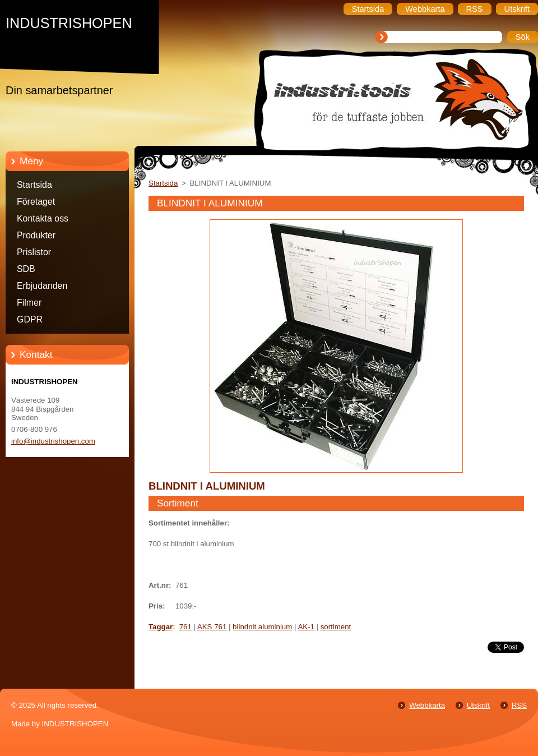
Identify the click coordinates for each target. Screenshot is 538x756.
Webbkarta (427, 705)
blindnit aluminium (262, 627)
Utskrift (478, 705)
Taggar (161, 627)
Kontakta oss (43, 218)
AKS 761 (212, 627)
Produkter (36, 235)
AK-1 (306, 627)
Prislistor (34, 252)
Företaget (36, 202)
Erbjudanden (42, 286)
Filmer (29, 303)
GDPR (30, 319)
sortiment (336, 627)
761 (185, 627)
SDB (26, 269)
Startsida (34, 185)
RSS (519, 705)
